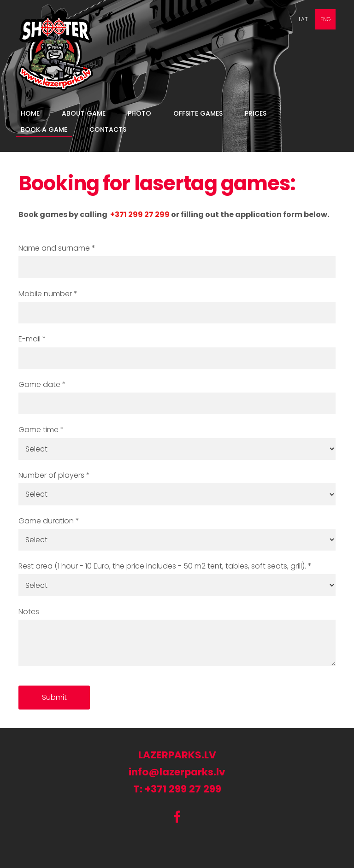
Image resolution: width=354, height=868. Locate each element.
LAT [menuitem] (303, 19)
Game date (42, 384)
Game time (41, 430)
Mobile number (48, 294)
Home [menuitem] (30, 113)
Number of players (54, 475)
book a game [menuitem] (44, 129)
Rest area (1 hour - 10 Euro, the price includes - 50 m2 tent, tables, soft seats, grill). (165, 566)
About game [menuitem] (84, 113)
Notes (29, 612)
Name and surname (57, 248)
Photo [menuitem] (139, 113)
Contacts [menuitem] (108, 129)
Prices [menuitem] (256, 113)
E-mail (32, 339)
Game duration (49, 521)
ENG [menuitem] (326, 19)
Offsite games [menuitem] (198, 113)
